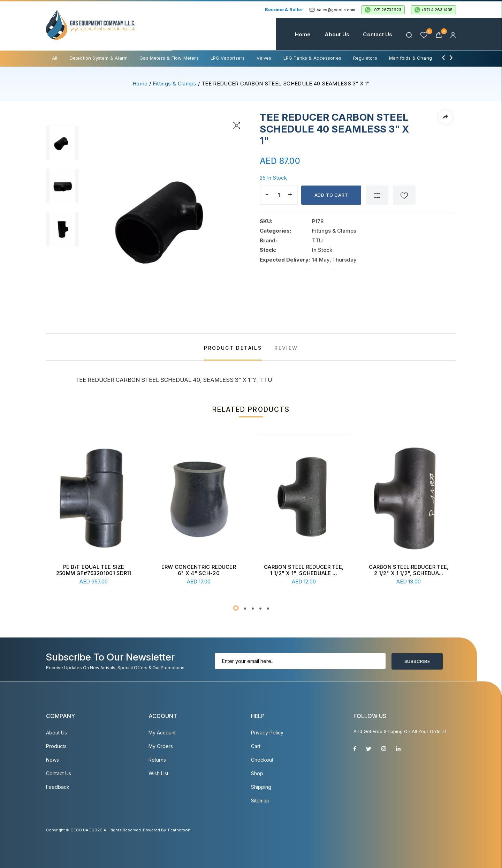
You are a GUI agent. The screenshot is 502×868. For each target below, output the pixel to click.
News (52, 760)
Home (303, 34)
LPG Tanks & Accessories (312, 58)
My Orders (161, 746)
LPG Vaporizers (228, 58)
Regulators (365, 58)
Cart (256, 746)
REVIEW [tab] (286, 348)
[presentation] (443, 57)
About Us (337, 34)
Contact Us (378, 34)
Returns (157, 760)
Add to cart (331, 195)
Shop (257, 773)
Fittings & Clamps (175, 84)
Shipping (261, 787)
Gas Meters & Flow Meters (169, 58)
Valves (264, 58)
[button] (236, 608)
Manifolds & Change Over (418, 58)
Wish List (158, 773)
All (55, 58)
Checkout (262, 760)
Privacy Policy (267, 733)
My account (162, 733)
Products (56, 746)
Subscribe (417, 661)
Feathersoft (179, 830)
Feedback (58, 787)
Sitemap (260, 801)
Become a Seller (284, 9)
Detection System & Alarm (99, 58)
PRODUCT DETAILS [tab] (233, 348)
